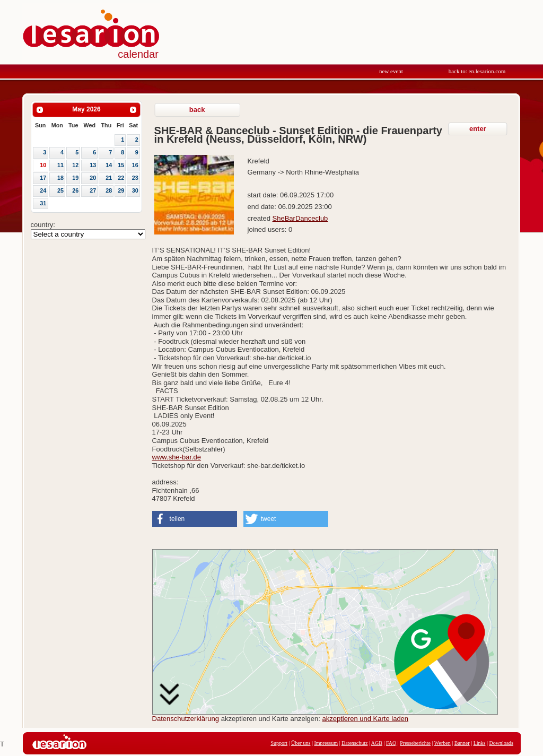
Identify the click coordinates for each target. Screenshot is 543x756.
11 (60, 165)
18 (60, 178)
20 (93, 178)
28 (109, 190)
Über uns (301, 743)
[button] (195, 519)
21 (109, 178)
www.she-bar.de (177, 457)
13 (93, 165)
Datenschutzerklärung (186, 719)
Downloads (501, 743)
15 (121, 165)
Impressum (326, 743)
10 (43, 165)
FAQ (391, 743)
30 (135, 190)
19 (75, 178)
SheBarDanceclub (300, 218)
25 (60, 190)
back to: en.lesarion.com (477, 71)
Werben (443, 743)
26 (75, 190)
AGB (377, 743)
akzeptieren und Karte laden (365, 719)
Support (279, 743)
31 (43, 203)
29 (121, 190)
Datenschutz (354, 743)
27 (93, 190)
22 (121, 178)
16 (135, 165)
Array (88, 234)
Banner (462, 743)
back (197, 110)
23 (135, 178)
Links (480, 743)
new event (391, 71)
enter (478, 129)
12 (75, 165)
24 (43, 190)
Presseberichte (415, 743)
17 (43, 178)
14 (109, 165)
